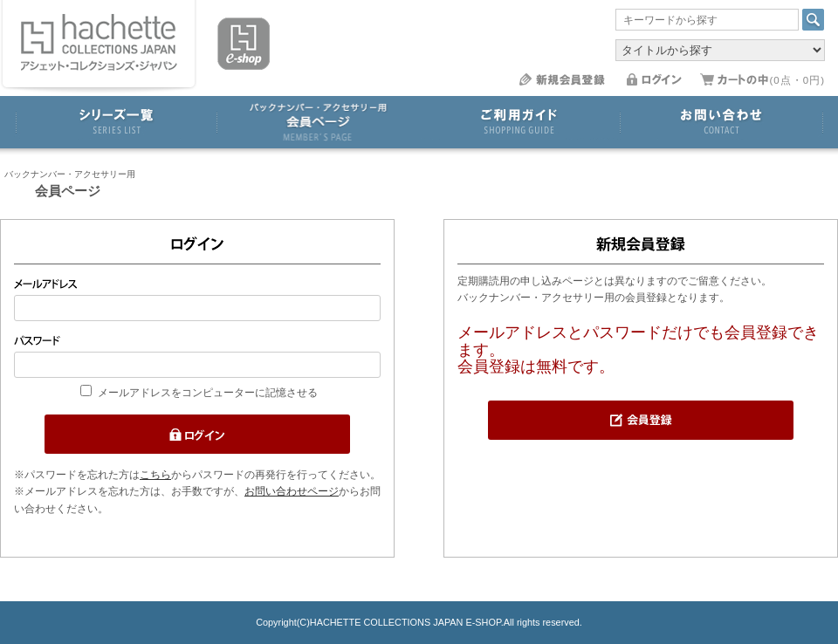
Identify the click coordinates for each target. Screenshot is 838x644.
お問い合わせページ (292, 491)
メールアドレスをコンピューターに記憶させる (208, 393)
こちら (155, 475)
